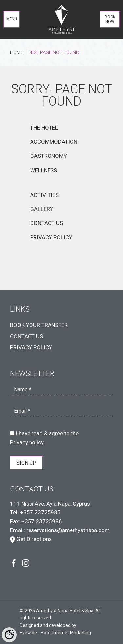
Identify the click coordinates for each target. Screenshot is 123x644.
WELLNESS (44, 170)
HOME (17, 52)
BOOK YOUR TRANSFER (39, 325)
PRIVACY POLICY (51, 237)
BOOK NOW (110, 19)
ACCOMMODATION (54, 142)
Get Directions (31, 539)
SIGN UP (26, 463)
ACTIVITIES (44, 195)
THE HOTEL (44, 128)
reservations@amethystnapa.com (68, 530)
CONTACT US (47, 223)
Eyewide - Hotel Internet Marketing (55, 633)
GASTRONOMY (49, 156)
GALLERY (42, 209)
